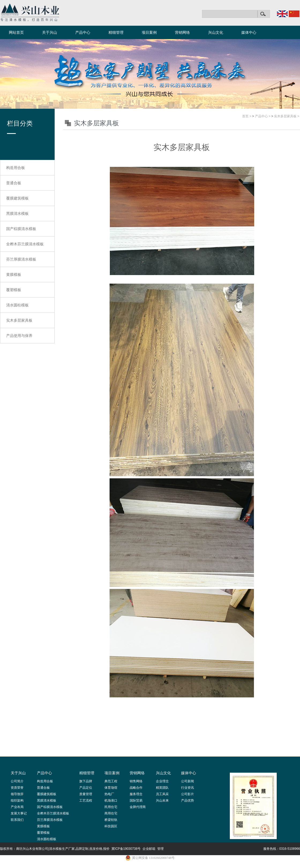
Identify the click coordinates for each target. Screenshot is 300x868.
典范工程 (111, 781)
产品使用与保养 (19, 336)
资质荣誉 (17, 788)
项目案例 (149, 32)
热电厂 (109, 794)
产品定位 (86, 788)
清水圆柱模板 (17, 305)
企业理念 (162, 781)
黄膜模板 (14, 275)
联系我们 (17, 820)
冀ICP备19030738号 (126, 849)
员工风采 (162, 794)
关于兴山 (50, 32)
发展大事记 (19, 813)
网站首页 (16, 32)
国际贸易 (136, 801)
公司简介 (17, 781)
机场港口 (111, 801)
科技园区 (111, 826)
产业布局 (17, 807)
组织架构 (17, 801)
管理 (160, 849)
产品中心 (83, 32)
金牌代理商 (138, 807)
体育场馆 (111, 788)
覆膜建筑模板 (17, 198)
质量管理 (86, 794)
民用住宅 (111, 807)
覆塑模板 (14, 290)
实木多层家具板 (19, 320)
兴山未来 (162, 801)
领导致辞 (17, 794)
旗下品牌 (86, 781)
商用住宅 (111, 813)
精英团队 (162, 788)
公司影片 (187, 794)
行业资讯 (187, 788)
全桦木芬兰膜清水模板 (25, 244)
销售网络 (136, 781)
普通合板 (14, 183)
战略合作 (136, 788)
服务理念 (136, 794)
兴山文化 (216, 32)
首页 (245, 116)
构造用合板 (16, 168)
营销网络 (182, 32)
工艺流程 (86, 801)
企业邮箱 (149, 849)
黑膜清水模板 (17, 213)
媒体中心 (249, 32)
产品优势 (187, 801)
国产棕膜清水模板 (21, 229)
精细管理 (116, 32)
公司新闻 (187, 781)
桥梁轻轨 (111, 820)
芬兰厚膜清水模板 (21, 259)
